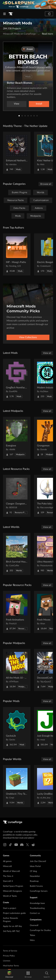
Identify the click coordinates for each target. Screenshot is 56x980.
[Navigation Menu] (4, 14)
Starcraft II (8, 881)
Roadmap (34, 881)
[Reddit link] (33, 845)
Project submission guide (14, 913)
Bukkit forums (36, 886)
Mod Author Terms (11, 966)
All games (7, 861)
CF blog (33, 871)
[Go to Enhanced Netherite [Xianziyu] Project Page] (17, 153)
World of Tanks (10, 896)
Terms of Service (10, 951)
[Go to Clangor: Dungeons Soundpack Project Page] (17, 496)
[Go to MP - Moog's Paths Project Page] (17, 254)
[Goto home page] (11, 14)
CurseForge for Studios (40, 930)
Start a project (10, 908)
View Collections (28, 337)
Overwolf (34, 925)
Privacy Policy (9, 956)
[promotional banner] (28, 5)
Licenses (7, 961)
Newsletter (35, 876)
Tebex (32, 935)
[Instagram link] (5, 845)
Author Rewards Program (10, 920)
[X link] (27, 845)
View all (47, 353)
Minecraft (7, 866)
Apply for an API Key (12, 926)
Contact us (35, 913)
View (17, 104)
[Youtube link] (16, 845)
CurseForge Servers (39, 891)
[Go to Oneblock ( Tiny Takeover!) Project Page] (17, 786)
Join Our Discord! (38, 861)
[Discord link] (22, 845)
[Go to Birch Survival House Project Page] (17, 554)
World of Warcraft (11, 871)
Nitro (32, 940)
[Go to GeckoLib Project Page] (17, 728)
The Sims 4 (8, 876)
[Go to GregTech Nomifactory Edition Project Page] (17, 380)
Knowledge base (37, 903)
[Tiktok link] (10, 845)
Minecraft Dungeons (12, 891)
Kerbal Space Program (13, 886)
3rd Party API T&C (11, 931)
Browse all (46, 184)
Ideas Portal (35, 866)
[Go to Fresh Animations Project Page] (17, 612)
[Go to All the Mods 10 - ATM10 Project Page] (17, 670)
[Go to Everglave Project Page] (17, 438)
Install (39, 104)
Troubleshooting (37, 908)
